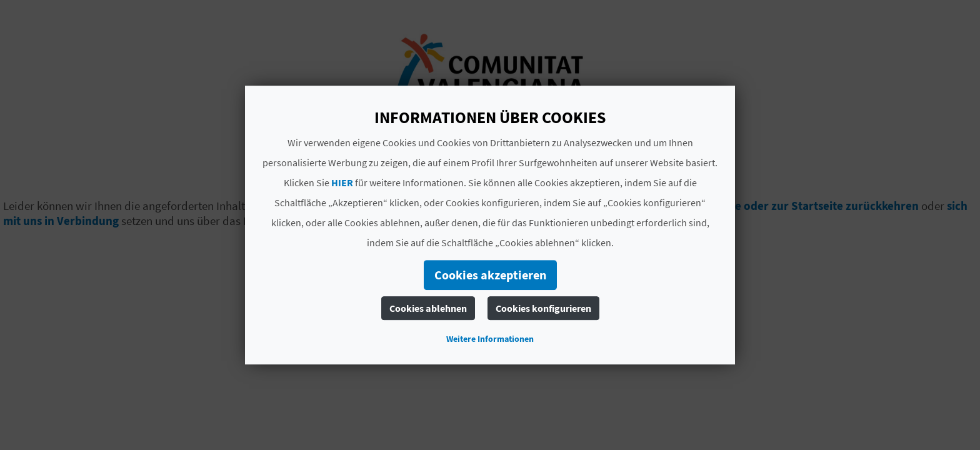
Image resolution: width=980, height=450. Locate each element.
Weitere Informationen (490, 339)
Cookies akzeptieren (490, 275)
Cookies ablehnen (428, 308)
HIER (342, 182)
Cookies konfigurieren (543, 308)
